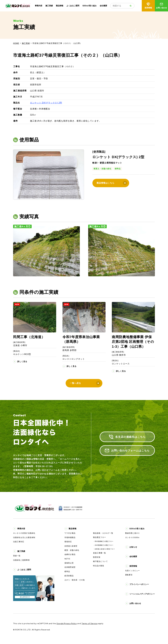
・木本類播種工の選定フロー (103, 545)
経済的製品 (69, 576)
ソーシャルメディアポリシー (142, 594)
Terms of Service (89, 624)
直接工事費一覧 (99, 553)
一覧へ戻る (85, 383)
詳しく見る (22, 362)
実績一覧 (17, 556)
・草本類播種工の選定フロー (103, 541)
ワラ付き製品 (70, 533)
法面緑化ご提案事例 (21, 560)
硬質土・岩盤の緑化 (102, 169)
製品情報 (60, 6)
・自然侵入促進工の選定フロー (104, 549)
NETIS (67, 559)
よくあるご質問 (73, 6)
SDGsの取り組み (90, 6)
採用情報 (148, 5)
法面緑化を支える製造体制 (24, 537)
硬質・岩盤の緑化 (72, 550)
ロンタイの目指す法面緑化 (24, 533)
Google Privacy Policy (67, 624)
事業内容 (39, 6)
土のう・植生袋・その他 (75, 580)
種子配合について (100, 561)
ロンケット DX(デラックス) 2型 (46, 103)
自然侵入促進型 (71, 546)
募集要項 (129, 575)
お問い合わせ (161, 5)
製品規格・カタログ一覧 (103, 533)
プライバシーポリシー (139, 584)
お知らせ (133, 547)
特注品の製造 (99, 566)
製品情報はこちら (112, 183)
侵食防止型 (69, 563)
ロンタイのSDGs (132, 537)
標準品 (118, 169)
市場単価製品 (70, 537)
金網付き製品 (70, 554)
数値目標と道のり (133, 533)
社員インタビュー (133, 571)
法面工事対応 (19, 542)
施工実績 (49, 6)
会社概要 (103, 6)
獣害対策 (97, 557)
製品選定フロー (99, 537)
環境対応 (68, 542)
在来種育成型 (70, 567)
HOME (16, 43)
